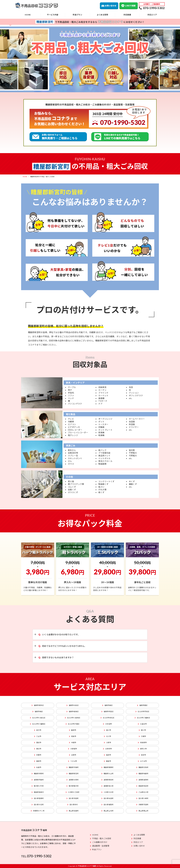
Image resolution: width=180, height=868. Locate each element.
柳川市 (142, 730)
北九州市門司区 (142, 712)
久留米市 (142, 724)
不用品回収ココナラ (39, 6)
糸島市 (38, 767)
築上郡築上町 (142, 811)
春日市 (38, 749)
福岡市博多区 (38, 705)
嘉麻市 (38, 761)
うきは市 (72, 761)
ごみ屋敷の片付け (99, 842)
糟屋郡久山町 (107, 774)
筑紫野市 (142, 743)
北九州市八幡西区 (38, 724)
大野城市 (72, 749)
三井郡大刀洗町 (73, 792)
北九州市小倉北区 (38, 718)
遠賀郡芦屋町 (38, 780)
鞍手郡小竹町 (38, 786)
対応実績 (127, 15)
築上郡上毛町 (107, 811)
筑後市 (73, 736)
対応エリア (152, 15)
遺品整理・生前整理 (100, 846)
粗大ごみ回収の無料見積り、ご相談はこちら (58, 137)
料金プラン (77, 15)
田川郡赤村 (72, 805)
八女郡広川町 (142, 792)
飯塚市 (73, 730)
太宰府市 (107, 749)
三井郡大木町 (107, 792)
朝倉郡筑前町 (142, 786)
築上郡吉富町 (73, 811)
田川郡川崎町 (142, 798)
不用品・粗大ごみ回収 (101, 838)
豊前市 (38, 743)
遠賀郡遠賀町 (142, 780)
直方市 (38, 730)
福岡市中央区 (73, 705)
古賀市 (73, 755)
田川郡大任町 (38, 805)
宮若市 (142, 755)
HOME (28, 15)
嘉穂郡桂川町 (107, 786)
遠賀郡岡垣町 (107, 780)
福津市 (108, 755)
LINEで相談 (129, 6)
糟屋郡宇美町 (73, 767)
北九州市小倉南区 (73, 718)
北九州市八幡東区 (142, 718)
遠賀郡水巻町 (73, 780)
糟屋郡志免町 (142, 767)
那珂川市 (142, 749)
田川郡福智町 (107, 805)
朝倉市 (108, 761)
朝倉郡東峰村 (38, 792)
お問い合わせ (109, 6)
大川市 (108, 736)
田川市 (108, 730)
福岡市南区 (38, 712)
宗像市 (38, 755)
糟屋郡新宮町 (73, 774)
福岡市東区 (107, 705)
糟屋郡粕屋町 (142, 774)
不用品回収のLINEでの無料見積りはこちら (120, 137)
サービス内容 (53, 15)
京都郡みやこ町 (38, 811)
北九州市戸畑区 (73, 724)
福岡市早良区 (107, 712)
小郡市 (108, 743)
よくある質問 (102, 15)
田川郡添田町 (73, 798)
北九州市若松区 (107, 718)
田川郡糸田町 (107, 798)
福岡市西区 (142, 705)
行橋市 (142, 736)
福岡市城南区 (73, 712)
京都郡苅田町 (142, 805)
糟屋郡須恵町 (38, 774)
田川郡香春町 (38, 798)
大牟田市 (107, 724)
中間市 (73, 743)
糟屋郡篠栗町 (107, 767)
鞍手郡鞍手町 (73, 786)
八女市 (38, 736)
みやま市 (142, 761)
